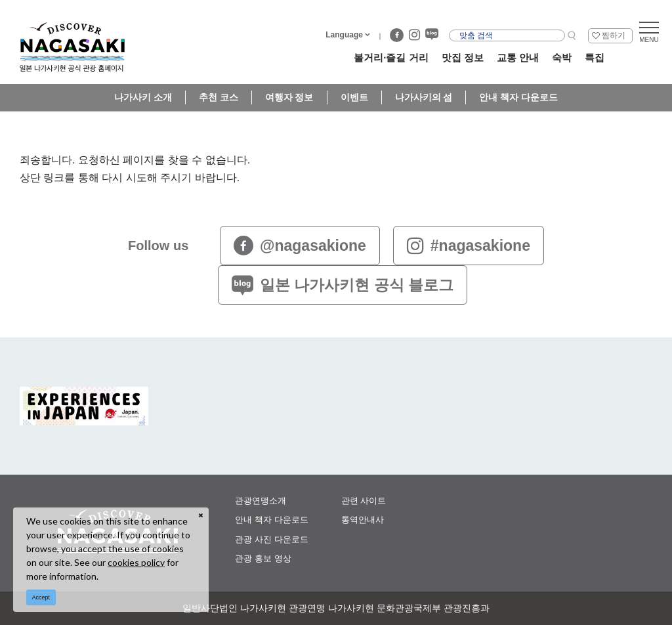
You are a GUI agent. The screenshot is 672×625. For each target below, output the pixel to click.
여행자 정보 (289, 97)
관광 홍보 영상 (263, 558)
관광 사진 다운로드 (271, 539)
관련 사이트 (364, 501)
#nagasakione (469, 246)
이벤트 (354, 97)
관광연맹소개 (261, 501)
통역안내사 (363, 520)
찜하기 (614, 35)
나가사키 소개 (143, 97)
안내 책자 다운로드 (518, 97)
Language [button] (344, 35)
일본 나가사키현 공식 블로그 (343, 285)
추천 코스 (219, 97)
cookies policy (136, 562)
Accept (41, 597)
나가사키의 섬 (424, 97)
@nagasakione (300, 246)
